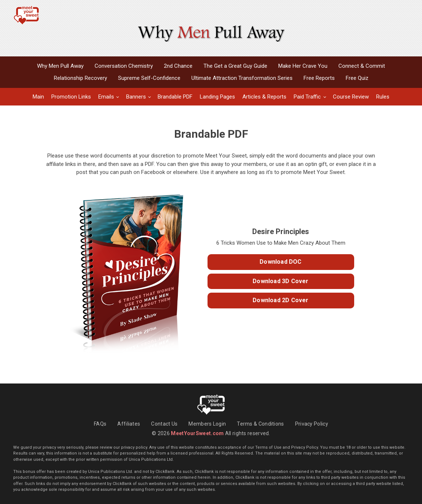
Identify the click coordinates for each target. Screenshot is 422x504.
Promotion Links (71, 97)
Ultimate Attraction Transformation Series (242, 78)
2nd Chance (178, 66)
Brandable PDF (175, 97)
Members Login (207, 424)
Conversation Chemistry (124, 66)
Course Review (351, 97)
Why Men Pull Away (60, 66)
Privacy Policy (312, 424)
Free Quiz (357, 78)
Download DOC (280, 262)
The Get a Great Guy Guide (235, 66)
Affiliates (129, 424)
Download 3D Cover (280, 281)
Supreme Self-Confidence (149, 78)
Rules (383, 97)
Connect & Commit (362, 66)
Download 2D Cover (280, 300)
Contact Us (164, 424)
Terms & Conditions (260, 424)
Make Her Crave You (303, 66)
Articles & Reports (264, 97)
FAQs (100, 424)
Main (38, 97)
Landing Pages (217, 97)
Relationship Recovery (80, 78)
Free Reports (319, 78)
